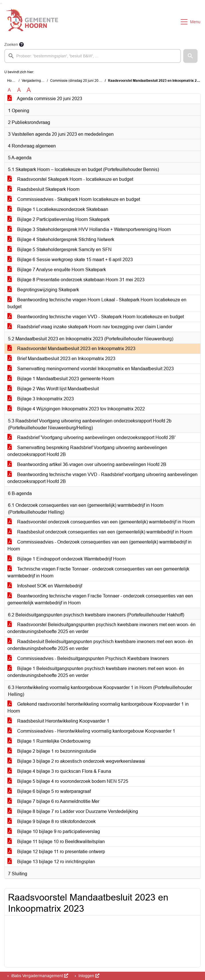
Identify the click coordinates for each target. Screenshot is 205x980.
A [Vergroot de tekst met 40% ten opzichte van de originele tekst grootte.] (29, 90)
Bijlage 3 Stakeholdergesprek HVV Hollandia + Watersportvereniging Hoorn (89, 229)
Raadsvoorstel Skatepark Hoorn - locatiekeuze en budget (70, 179)
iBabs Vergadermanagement (39, 976)
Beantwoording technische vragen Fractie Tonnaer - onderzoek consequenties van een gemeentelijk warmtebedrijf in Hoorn (100, 599)
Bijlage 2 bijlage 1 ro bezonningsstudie (52, 751)
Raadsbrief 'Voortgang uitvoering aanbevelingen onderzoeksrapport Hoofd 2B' (91, 437)
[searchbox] (93, 56)
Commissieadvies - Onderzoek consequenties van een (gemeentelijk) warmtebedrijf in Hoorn (99, 545)
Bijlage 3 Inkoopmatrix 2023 (41, 399)
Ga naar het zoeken (1, 4)
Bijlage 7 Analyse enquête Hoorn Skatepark (57, 270)
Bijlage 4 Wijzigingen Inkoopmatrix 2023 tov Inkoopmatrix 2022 (76, 409)
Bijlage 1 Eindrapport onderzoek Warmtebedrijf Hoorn (67, 559)
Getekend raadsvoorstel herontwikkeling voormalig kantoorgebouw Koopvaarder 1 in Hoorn (98, 708)
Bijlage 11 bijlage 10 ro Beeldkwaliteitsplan (56, 842)
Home (12, 81)
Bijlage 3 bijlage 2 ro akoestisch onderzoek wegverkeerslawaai (76, 761)
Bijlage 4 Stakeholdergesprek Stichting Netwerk (61, 239)
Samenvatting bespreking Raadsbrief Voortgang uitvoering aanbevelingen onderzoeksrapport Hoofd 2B (87, 451)
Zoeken (11, 44)
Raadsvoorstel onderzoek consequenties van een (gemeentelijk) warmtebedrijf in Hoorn (101, 522)
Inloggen (88, 976)
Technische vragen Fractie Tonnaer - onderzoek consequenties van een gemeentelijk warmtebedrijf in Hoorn (98, 572)
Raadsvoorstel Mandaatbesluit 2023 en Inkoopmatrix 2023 (71, 349)
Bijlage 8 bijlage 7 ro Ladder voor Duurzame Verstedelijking (73, 811)
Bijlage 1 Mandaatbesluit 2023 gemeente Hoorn (61, 379)
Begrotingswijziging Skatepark (43, 290)
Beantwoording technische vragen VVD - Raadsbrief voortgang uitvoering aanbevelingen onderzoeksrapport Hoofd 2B (102, 478)
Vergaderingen (33, 81)
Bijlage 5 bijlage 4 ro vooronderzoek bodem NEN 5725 (68, 781)
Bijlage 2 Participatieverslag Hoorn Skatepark (59, 219)
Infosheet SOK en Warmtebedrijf (45, 586)
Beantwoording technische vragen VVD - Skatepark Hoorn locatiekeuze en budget (96, 317)
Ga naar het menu (2, 4)
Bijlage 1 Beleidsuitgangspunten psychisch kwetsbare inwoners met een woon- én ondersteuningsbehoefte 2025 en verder (96, 672)
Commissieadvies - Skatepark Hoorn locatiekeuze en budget (74, 199)
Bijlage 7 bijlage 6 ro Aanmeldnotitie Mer (53, 801)
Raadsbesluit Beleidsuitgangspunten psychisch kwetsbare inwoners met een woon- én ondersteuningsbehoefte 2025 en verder (100, 645)
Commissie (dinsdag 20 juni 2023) (77, 81)
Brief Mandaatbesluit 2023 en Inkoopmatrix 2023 (61, 359)
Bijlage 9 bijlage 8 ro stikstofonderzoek (52, 821)
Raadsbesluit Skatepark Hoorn (44, 189)
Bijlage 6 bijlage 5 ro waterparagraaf (49, 791)
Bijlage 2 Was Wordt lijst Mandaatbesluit (53, 389)
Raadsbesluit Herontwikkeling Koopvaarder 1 (58, 721)
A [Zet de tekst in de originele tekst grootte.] (9, 90)
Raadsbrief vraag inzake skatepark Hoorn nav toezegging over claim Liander (90, 327)
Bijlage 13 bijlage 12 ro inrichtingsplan (51, 862)
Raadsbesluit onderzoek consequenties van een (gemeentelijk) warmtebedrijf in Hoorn (100, 532)
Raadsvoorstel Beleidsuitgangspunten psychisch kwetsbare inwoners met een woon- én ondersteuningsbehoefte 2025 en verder (101, 628)
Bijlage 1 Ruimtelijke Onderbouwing (49, 741)
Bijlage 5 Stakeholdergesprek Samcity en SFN (60, 250)
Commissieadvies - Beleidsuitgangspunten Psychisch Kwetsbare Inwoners (88, 658)
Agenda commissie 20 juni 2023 (45, 99)
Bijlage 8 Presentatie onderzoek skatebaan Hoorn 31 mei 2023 (76, 280)
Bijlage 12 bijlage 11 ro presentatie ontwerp (56, 852)
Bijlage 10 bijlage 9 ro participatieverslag (54, 831)
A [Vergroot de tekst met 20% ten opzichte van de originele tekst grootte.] (19, 90)
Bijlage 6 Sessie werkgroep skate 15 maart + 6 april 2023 (70, 260)
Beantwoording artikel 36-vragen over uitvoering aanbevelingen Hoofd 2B (87, 464)
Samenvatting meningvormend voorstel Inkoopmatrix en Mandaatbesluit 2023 (91, 369)
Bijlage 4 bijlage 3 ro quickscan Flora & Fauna (59, 771)
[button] (190, 56)
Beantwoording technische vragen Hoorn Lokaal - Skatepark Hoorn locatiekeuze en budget (97, 303)
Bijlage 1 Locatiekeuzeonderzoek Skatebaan (58, 209)
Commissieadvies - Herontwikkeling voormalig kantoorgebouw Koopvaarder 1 (91, 731)
